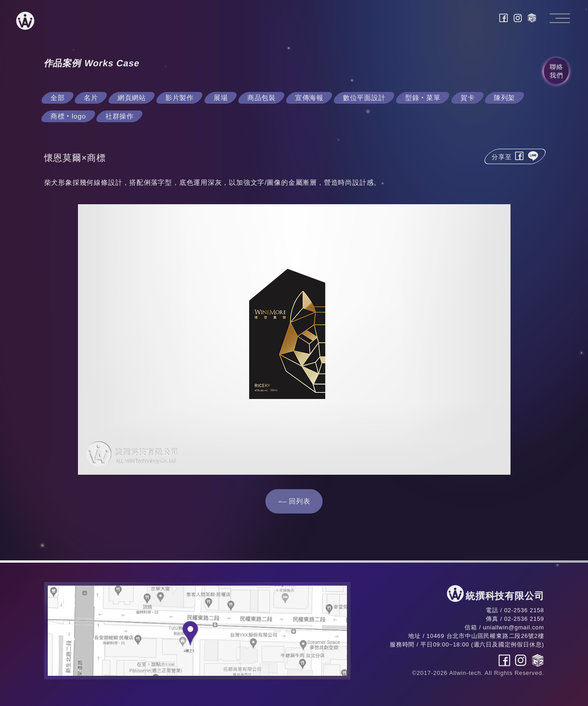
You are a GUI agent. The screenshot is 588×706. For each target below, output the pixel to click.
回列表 (299, 501)
